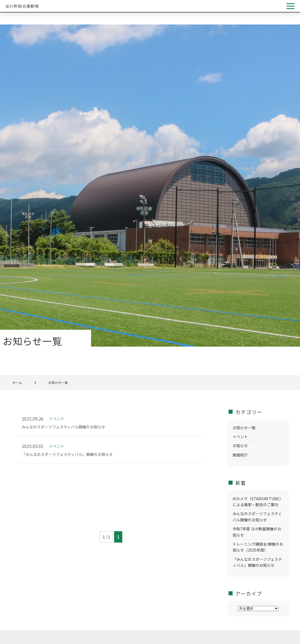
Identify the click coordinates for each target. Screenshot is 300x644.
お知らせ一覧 (244, 428)
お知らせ (240, 446)
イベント (240, 437)
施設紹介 (240, 455)
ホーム (17, 382)
